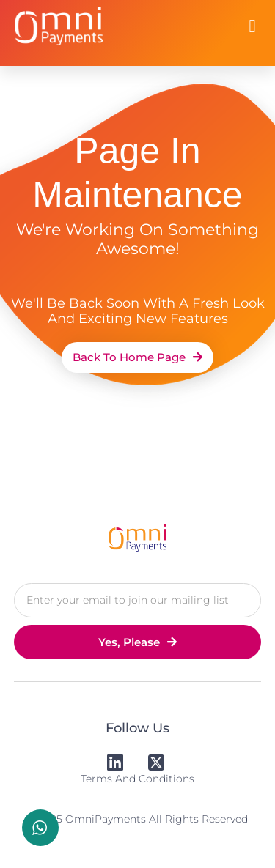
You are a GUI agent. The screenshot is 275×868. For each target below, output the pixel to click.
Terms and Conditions (137, 779)
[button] (252, 26)
